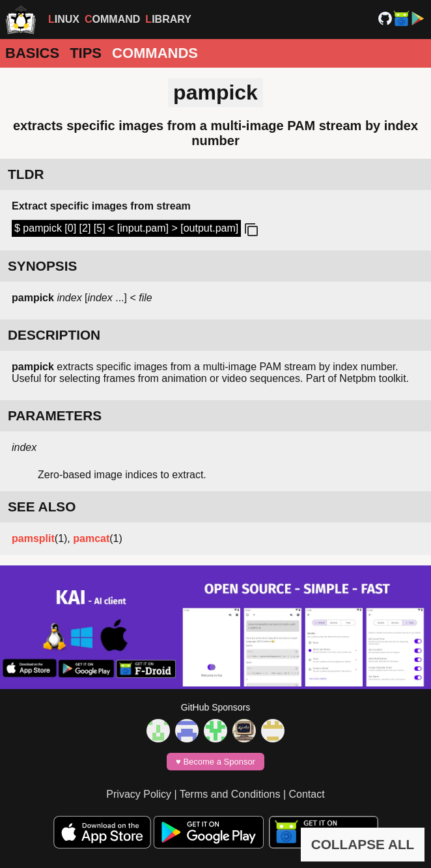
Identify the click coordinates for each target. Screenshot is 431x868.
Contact (307, 794)
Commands (155, 53)
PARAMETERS (55, 415)
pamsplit (33, 538)
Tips (86, 53)
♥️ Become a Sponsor (215, 762)
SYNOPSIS (42, 266)
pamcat (91, 538)
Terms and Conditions (230, 794)
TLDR (26, 174)
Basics (32, 53)
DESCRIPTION (54, 335)
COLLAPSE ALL (363, 844)
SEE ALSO (42, 507)
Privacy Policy (139, 794)
